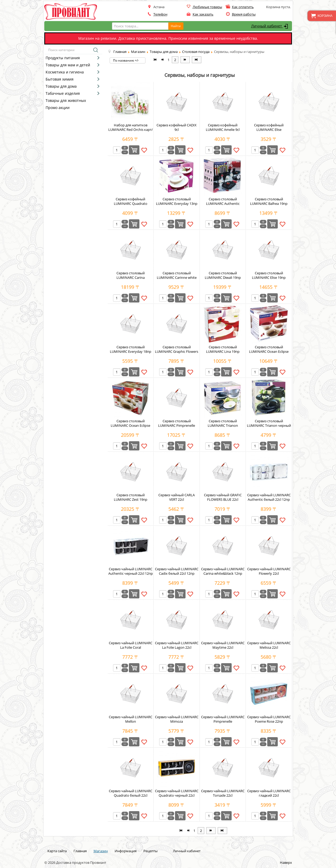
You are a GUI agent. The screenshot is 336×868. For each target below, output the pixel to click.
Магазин (101, 851)
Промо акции (58, 108)
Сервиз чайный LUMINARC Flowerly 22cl (269, 571)
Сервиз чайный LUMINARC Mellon (131, 719)
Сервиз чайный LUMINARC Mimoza (177, 719)
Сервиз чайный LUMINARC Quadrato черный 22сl (177, 793)
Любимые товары (207, 7)
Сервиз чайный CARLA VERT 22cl (177, 497)
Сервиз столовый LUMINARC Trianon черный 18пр (269, 425)
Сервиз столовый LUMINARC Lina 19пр (223, 349)
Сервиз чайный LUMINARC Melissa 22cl (269, 645)
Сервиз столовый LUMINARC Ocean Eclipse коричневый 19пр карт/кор (269, 354)
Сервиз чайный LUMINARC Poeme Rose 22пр (269, 719)
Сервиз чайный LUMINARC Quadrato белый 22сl (131, 793)
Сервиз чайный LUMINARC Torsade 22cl (223, 793)
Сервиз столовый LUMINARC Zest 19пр (131, 497)
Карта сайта (57, 851)
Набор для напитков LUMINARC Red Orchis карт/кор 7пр (131, 130)
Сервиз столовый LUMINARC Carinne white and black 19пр (177, 277)
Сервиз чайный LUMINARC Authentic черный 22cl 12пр (131, 571)
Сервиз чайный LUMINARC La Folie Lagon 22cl (177, 645)
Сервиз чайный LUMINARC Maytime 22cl (223, 645)
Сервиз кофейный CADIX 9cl (177, 127)
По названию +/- (126, 60)
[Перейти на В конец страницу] (196, 60)
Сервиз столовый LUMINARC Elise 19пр (269, 275)
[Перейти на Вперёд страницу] (185, 60)
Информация (126, 851)
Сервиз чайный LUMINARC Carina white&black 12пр (223, 571)
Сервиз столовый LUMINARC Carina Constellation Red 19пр (130, 277)
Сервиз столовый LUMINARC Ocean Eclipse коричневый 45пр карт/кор (130, 428)
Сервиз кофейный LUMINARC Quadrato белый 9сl (131, 204)
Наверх (286, 862)
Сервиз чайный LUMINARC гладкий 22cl (269, 793)
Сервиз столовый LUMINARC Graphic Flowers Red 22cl (177, 351)
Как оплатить (243, 7)
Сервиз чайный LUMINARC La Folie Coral (131, 645)
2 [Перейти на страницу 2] (175, 60)
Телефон (160, 14)
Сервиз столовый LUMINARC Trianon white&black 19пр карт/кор (223, 425)
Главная (80, 851)
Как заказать (203, 14)
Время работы (244, 14)
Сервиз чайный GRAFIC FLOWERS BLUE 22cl (223, 497)
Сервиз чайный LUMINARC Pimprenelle (223, 719)
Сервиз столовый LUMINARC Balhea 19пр (269, 201)
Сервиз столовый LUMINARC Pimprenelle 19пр (177, 425)
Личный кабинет (270, 26)
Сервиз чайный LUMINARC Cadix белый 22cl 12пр (177, 571)
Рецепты (150, 851)
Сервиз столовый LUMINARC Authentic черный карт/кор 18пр (223, 204)
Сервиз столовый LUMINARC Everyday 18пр (131, 349)
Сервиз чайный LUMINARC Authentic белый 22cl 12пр (269, 497)
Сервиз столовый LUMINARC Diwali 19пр (223, 275)
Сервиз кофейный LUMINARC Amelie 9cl (223, 127)
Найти (176, 26)
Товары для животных (66, 100)
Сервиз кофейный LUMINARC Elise (269, 127)
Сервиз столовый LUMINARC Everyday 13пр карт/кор (177, 204)
